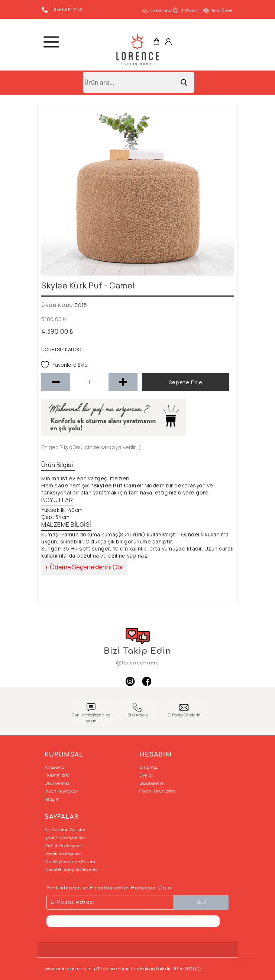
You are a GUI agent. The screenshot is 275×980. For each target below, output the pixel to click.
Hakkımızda (57, 775)
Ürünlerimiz (57, 783)
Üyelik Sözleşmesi (63, 854)
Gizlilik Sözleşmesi (64, 846)
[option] (137, 191)
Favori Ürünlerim (157, 791)
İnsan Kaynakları (62, 791)
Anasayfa (54, 767)
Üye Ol (146, 775)
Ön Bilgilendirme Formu (70, 862)
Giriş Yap (149, 767)
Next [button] (223, 195)
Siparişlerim (152, 783)
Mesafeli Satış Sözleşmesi (72, 870)
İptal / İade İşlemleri (65, 838)
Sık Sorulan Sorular (65, 830)
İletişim (52, 799)
